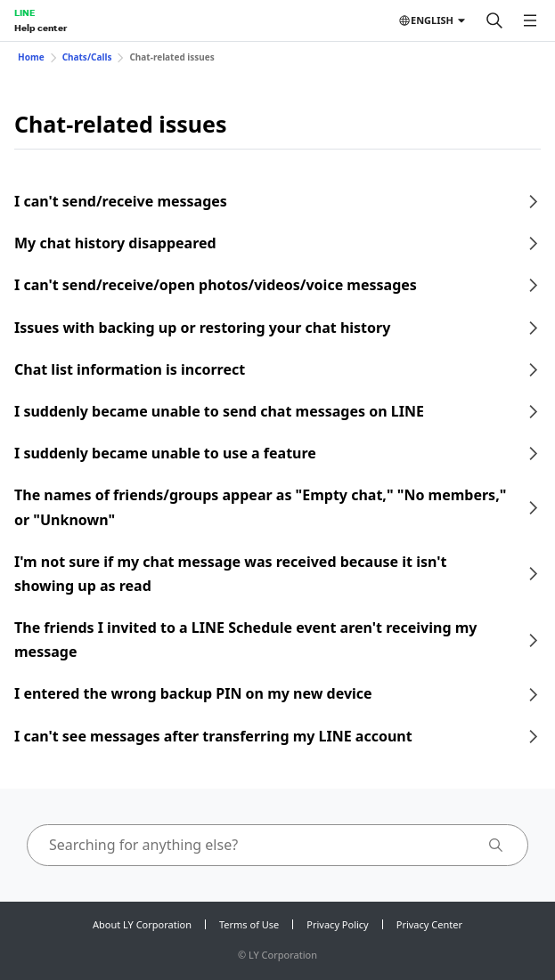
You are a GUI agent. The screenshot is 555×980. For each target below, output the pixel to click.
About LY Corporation (142, 924)
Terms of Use (249, 924)
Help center (41, 28)
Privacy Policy (337, 924)
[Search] (494, 20)
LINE (24, 12)
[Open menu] (530, 20)
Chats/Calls (87, 57)
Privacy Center (429, 924)
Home (31, 57)
